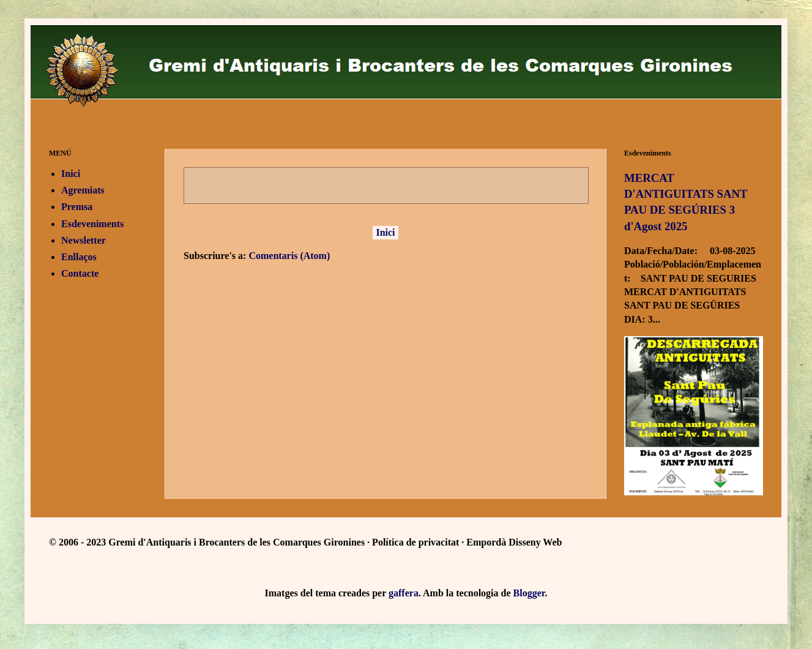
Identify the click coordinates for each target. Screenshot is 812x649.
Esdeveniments (92, 224)
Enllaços (79, 257)
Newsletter (84, 240)
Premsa (77, 207)
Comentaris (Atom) (289, 256)
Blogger (529, 593)
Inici (385, 232)
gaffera (404, 593)
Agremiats (83, 190)
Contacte (80, 273)
